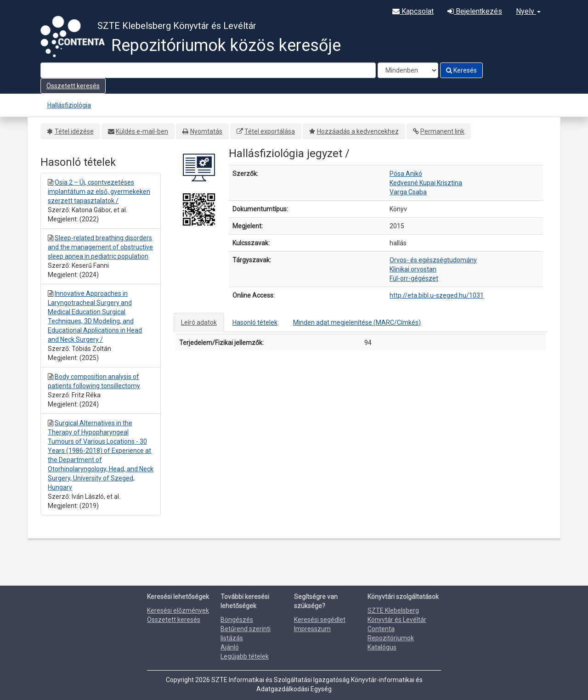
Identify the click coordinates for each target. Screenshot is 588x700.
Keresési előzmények (178, 610)
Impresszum (312, 629)
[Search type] (408, 70)
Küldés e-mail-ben (142, 131)
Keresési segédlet (320, 620)
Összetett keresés (73, 86)
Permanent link (442, 131)
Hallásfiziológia (69, 105)
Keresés (461, 70)
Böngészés (237, 620)
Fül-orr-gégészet (414, 278)
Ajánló (230, 647)
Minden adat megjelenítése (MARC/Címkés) (357, 322)
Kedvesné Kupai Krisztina (426, 183)
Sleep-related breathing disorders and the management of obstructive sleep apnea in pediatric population (100, 247)
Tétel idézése (74, 131)
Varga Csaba (408, 192)
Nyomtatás (206, 131)
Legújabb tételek (245, 656)
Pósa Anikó (406, 174)
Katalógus (382, 647)
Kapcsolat (413, 11)
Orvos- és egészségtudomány (433, 260)
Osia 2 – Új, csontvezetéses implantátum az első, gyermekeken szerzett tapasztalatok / (99, 192)
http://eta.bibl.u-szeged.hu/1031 (437, 295)
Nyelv (528, 11)
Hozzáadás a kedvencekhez (358, 131)
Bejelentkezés (475, 11)
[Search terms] (208, 70)
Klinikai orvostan (413, 269)
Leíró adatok (199, 322)
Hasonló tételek (255, 322)
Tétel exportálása (270, 131)
